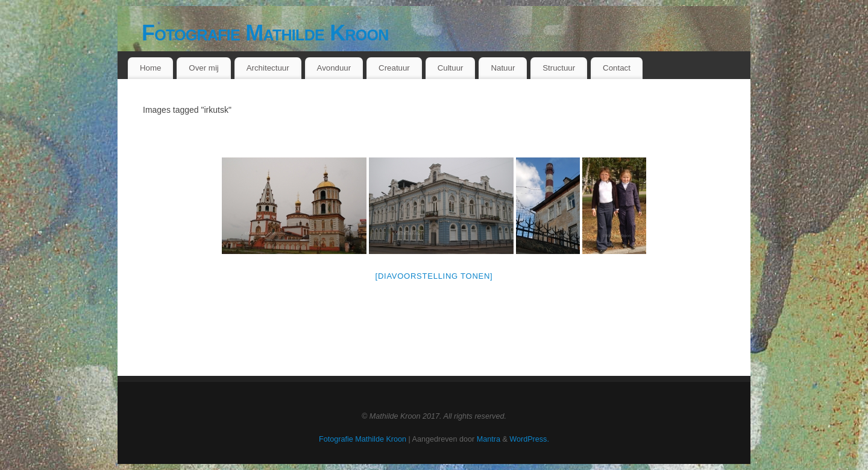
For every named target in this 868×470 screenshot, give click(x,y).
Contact (617, 68)
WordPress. (529, 439)
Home (150, 68)
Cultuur (451, 68)
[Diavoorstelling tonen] (434, 276)
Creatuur (394, 68)
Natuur (503, 68)
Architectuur (268, 68)
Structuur (559, 68)
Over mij (204, 68)
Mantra (489, 439)
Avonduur (334, 68)
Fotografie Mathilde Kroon (265, 33)
